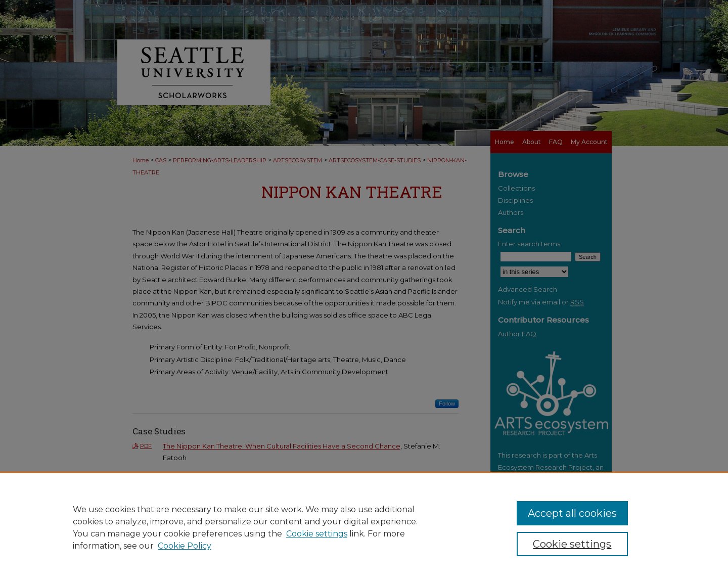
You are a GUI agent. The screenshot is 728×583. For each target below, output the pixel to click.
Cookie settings (317, 534)
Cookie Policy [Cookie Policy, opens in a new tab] (185, 546)
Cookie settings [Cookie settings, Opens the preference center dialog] (572, 544)
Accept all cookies (572, 513)
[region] (364, 527)
